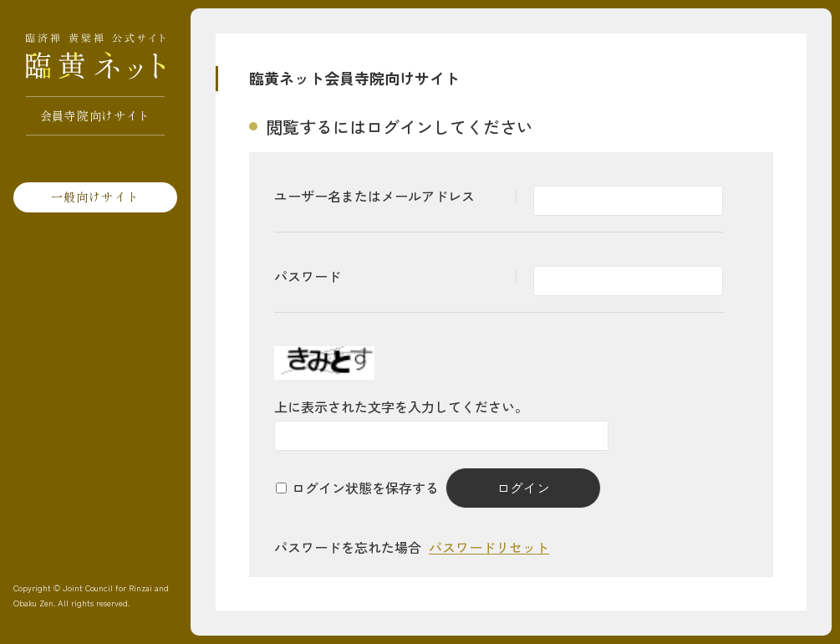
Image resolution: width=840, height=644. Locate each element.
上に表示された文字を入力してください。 (401, 406)
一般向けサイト (95, 197)
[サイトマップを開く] (13, 17)
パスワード (308, 276)
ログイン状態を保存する (365, 488)
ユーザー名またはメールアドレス (374, 196)
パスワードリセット (489, 547)
